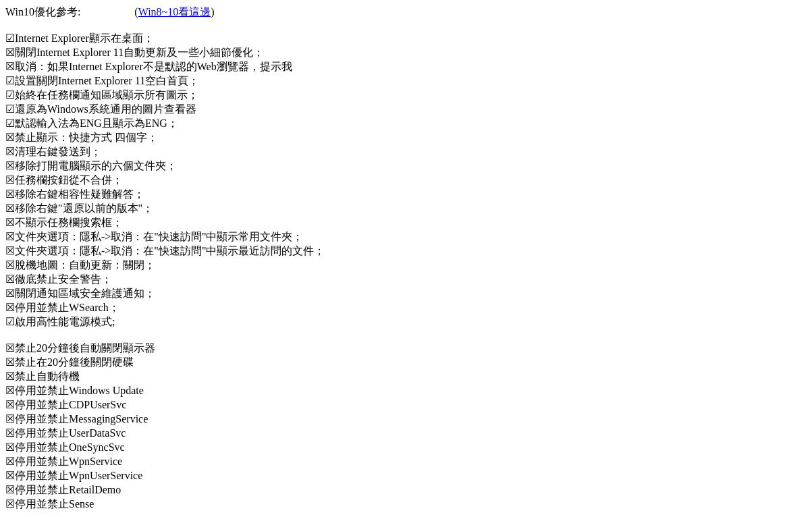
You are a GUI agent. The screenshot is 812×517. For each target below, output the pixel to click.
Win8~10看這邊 (175, 12)
